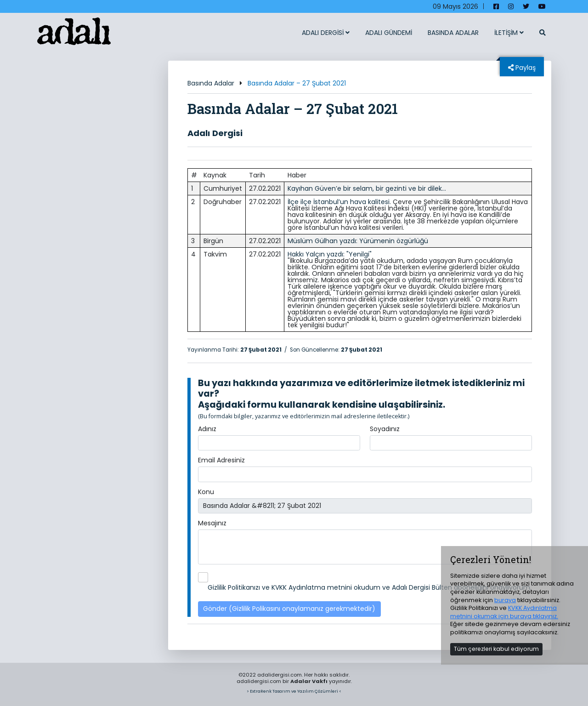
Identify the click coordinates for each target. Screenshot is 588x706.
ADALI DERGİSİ (326, 33)
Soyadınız (385, 429)
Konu (206, 492)
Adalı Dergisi (215, 133)
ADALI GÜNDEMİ (389, 33)
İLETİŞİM (509, 33)
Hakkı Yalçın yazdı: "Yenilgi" (330, 254)
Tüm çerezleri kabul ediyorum (496, 649)
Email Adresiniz (221, 460)
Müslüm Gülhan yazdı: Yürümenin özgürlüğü (358, 241)
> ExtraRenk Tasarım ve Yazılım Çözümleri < (294, 691)
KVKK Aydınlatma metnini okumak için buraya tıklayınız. (504, 612)
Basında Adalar (211, 83)
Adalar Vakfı (309, 681)
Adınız (207, 429)
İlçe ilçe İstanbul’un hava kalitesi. (339, 202)
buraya (505, 600)
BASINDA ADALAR (453, 33)
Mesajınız (212, 523)
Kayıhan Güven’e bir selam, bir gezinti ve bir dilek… (367, 188)
